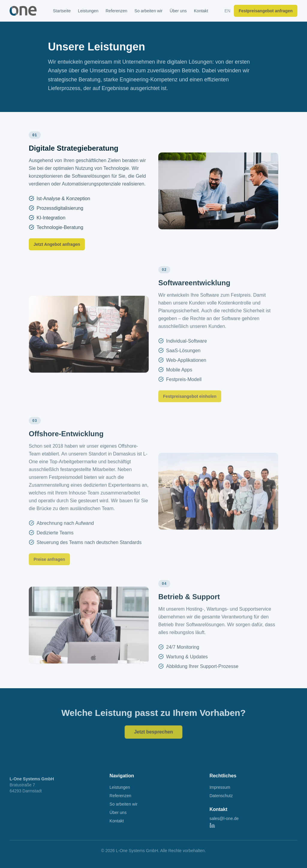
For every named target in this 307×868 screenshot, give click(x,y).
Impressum (220, 787)
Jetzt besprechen (153, 731)
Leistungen (88, 11)
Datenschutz (221, 796)
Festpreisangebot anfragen (266, 11)
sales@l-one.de (224, 818)
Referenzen (116, 11)
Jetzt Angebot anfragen (57, 244)
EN (227, 11)
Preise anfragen (49, 564)
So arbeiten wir (149, 11)
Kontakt (201, 11)
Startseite (62, 11)
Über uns (178, 11)
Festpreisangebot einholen (190, 401)
